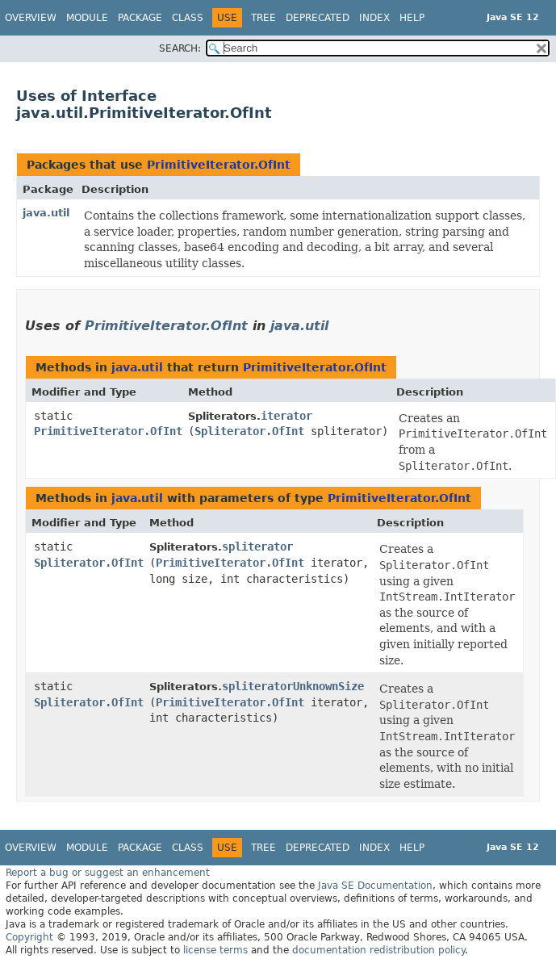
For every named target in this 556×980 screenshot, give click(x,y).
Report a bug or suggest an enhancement (108, 873)
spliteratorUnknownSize (293, 686)
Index (374, 18)
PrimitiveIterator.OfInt (219, 165)
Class (188, 18)
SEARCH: (180, 48)
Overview (31, 18)
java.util (46, 213)
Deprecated (318, 18)
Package (140, 18)
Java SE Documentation (375, 886)
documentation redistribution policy (378, 950)
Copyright (29, 937)
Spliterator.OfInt (249, 431)
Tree (263, 18)
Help (412, 18)
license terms (215, 950)
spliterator (257, 547)
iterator (286, 416)
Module (87, 18)
